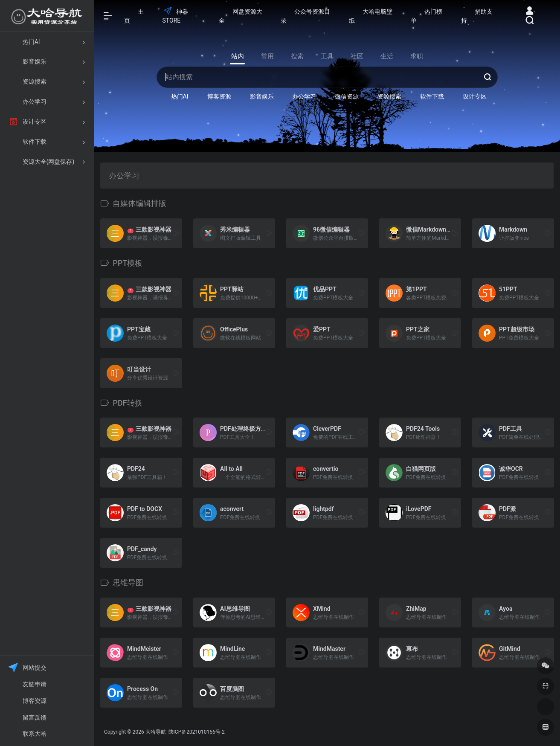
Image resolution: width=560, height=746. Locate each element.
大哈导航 (156, 732)
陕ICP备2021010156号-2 (196, 732)
